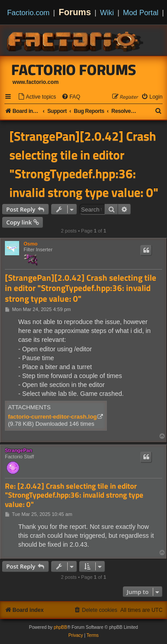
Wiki (107, 12)
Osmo (31, 244)
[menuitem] (37, 97)
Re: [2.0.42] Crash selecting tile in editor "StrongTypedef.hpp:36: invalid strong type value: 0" (74, 495)
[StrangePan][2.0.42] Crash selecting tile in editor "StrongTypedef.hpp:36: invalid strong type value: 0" (84, 164)
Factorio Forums (74, 70)
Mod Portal (141, 12)
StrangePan (18, 450)
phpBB (61, 627)
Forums (75, 12)
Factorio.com (28, 12)
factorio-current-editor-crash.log (52, 417)
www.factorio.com (36, 82)
